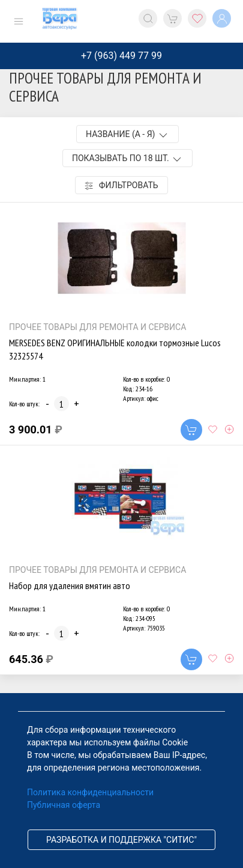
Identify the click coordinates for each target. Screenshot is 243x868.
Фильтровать (121, 185)
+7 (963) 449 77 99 (121, 56)
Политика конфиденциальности (90, 792)
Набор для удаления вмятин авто (70, 585)
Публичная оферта (64, 805)
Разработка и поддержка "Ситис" (121, 840)
